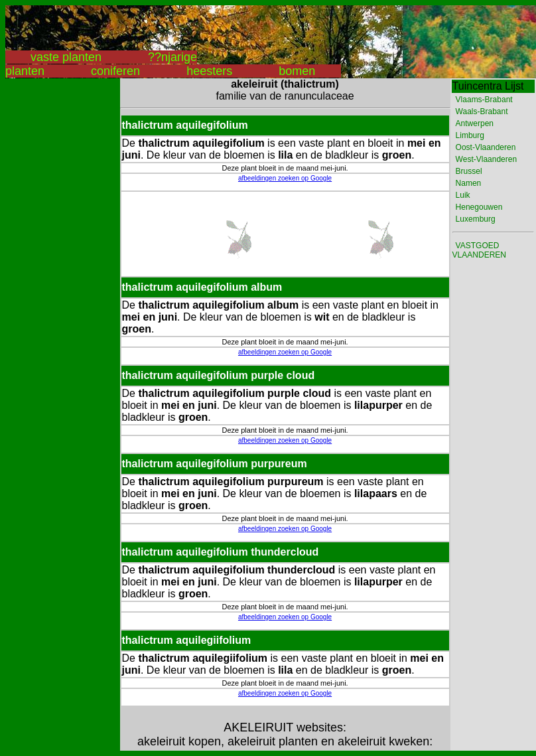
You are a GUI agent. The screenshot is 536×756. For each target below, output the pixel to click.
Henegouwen (479, 207)
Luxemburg (476, 219)
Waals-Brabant (482, 112)
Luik (463, 195)
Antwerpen (475, 123)
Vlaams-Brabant (484, 100)
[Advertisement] (58, 277)
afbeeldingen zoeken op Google (285, 178)
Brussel (469, 171)
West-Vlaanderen (487, 159)
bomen (297, 71)
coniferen (115, 71)
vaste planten (66, 57)
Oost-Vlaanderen (486, 147)
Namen (469, 183)
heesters (209, 71)
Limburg (470, 135)
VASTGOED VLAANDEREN (479, 250)
